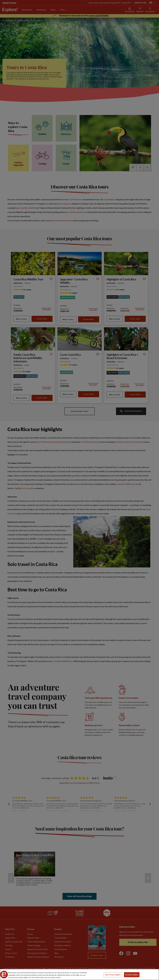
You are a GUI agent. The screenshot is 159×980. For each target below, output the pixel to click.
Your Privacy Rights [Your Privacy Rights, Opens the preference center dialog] (113, 975)
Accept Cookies (132, 975)
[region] (79, 974)
